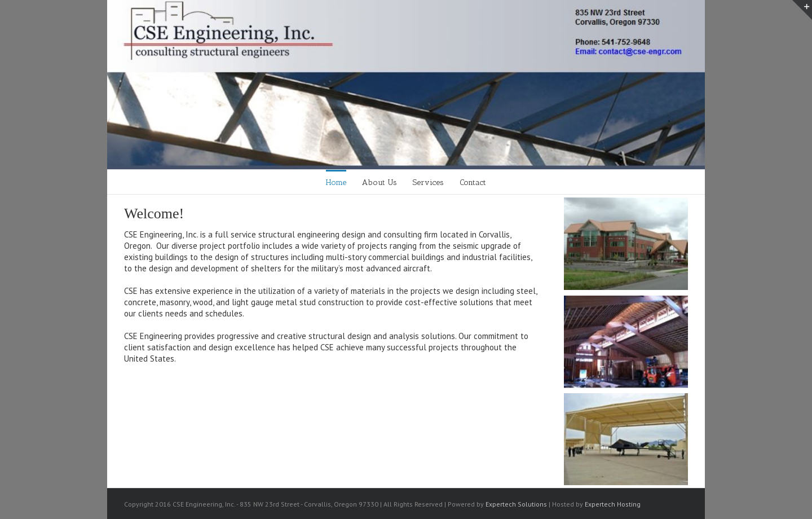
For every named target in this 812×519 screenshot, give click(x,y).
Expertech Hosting (613, 504)
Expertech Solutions (516, 504)
